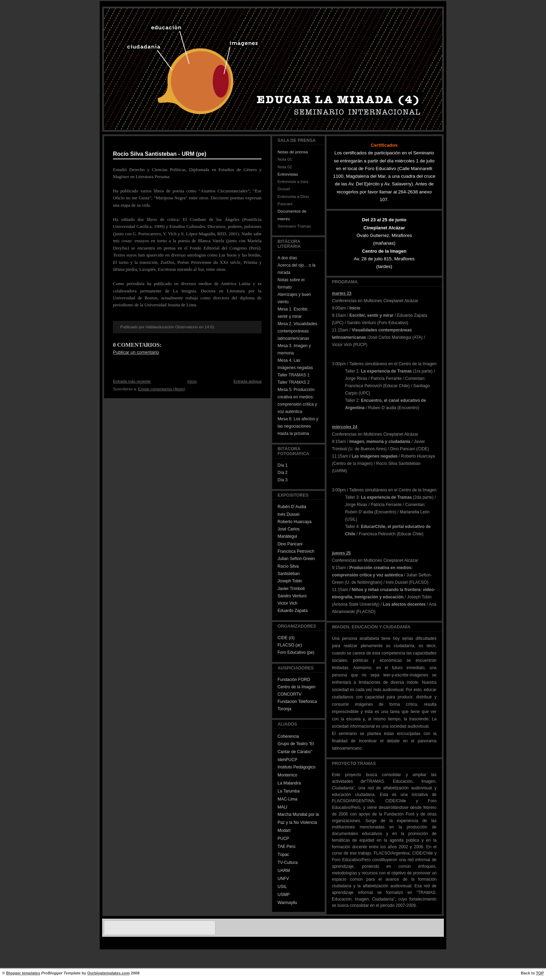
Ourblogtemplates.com (108, 973)
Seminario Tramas (294, 226)
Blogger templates (23, 973)
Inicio (192, 381)
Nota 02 (285, 167)
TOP (540, 973)
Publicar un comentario (136, 352)
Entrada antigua (248, 381)
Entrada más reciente (132, 381)
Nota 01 (285, 159)
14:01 (210, 327)
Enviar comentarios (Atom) (162, 389)
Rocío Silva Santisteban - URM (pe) (160, 154)
